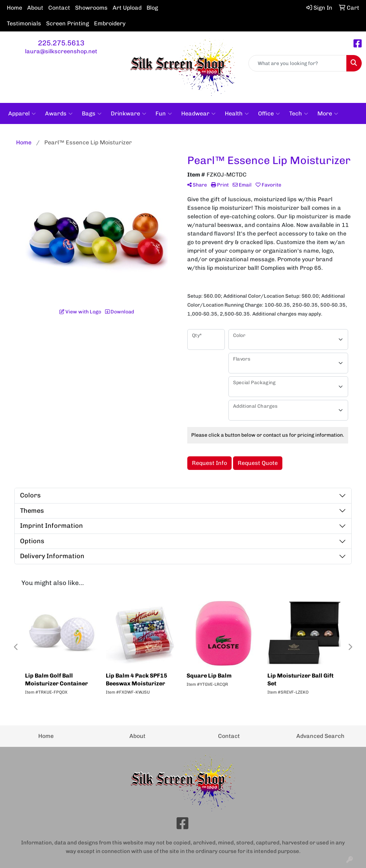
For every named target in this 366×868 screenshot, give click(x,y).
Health (237, 114)
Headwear (198, 114)
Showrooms (91, 8)
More (328, 114)
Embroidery (110, 23)
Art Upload (127, 8)
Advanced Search (320, 736)
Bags (92, 114)
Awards (59, 114)
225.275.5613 (61, 43)
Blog (152, 8)
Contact (59, 8)
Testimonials (24, 23)
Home (14, 8)
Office (269, 114)
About (35, 8)
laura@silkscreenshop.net (61, 51)
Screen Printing (68, 23)
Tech (299, 114)
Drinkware (128, 114)
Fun (164, 114)
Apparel (22, 114)
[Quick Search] (298, 63)
